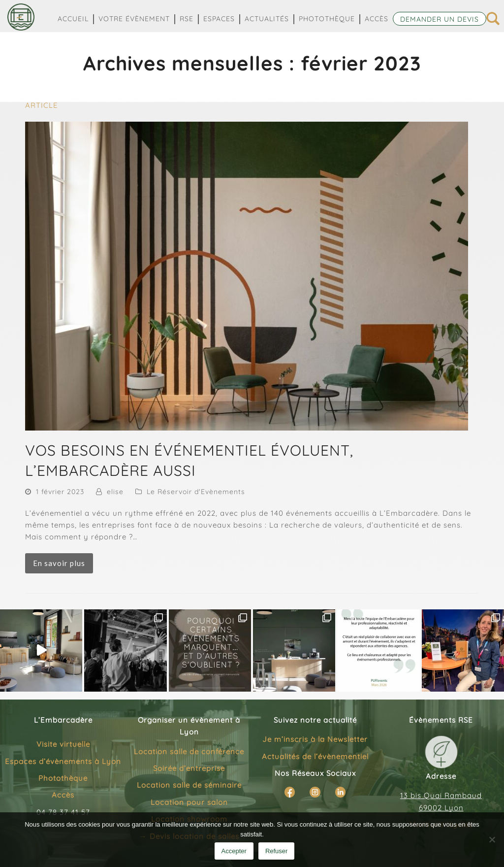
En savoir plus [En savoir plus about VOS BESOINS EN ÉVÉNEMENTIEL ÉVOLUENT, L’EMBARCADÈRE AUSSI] (59, 563)
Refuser (277, 851)
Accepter (234, 851)
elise (115, 491)
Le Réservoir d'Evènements (196, 491)
